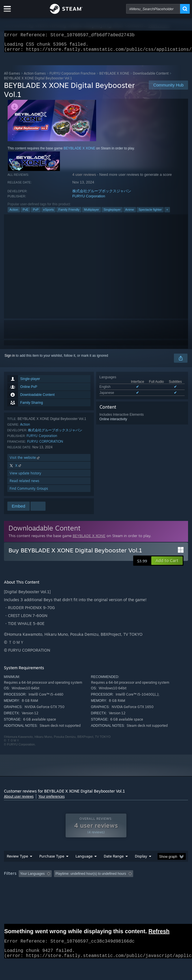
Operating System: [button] (75, 893)
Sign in (10, 359)
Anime (130, 213)
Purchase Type (52, 867)
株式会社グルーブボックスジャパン (102, 194)
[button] (167, 564)
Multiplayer (91, 213)
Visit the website (25, 461)
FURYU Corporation (89, 199)
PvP (36, 213)
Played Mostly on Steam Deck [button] (28, 893)
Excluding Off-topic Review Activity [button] (89, 885)
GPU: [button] (123, 893)
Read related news (24, 484)
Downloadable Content (151, 77)
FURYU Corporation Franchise (73, 77)
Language (84, 867)
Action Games (35, 77)
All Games (12, 77)
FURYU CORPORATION (45, 445)
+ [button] (167, 213)
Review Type (17, 867)
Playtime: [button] (133, 885)
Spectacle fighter (150, 213)
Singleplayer (112, 213)
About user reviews (19, 800)
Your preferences (52, 800)
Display (141, 867)
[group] (96, 889)
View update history (25, 477)
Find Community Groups (29, 492)
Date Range (114, 867)
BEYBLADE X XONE (114, 77)
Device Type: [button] (148, 893)
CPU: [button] (104, 893)
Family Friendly (69, 213)
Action (14, 213)
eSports (49, 213)
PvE (25, 213)
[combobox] (153, 9)
